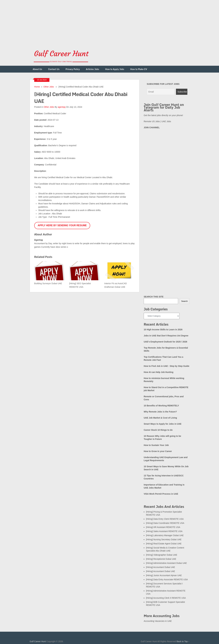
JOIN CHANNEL (152, 127)
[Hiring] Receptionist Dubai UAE (161, 559)
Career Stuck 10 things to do (158, 430)
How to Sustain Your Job (156, 445)
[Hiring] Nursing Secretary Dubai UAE (164, 539)
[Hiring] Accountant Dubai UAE (161, 567)
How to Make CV (139, 69)
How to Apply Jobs (115, 69)
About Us (37, 69)
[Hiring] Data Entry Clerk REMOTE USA (165, 519)
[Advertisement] (91, 21)
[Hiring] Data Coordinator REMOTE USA (165, 523)
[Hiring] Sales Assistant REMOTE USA (164, 531)
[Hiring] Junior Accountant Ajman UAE (164, 575)
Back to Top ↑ (183, 641)
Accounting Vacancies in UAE (158, 621)
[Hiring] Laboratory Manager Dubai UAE (165, 535)
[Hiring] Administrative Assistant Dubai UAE (166, 563)
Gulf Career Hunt (38, 641)
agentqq (62, 107)
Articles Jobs (93, 69)
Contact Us (54, 69)
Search (184, 301)
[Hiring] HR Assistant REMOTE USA (163, 527)
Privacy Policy (73, 69)
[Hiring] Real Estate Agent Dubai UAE (164, 544)
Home (37, 87)
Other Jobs (49, 87)
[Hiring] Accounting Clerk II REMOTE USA (166, 598)
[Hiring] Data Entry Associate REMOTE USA (167, 579)
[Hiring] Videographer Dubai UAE (162, 555)
